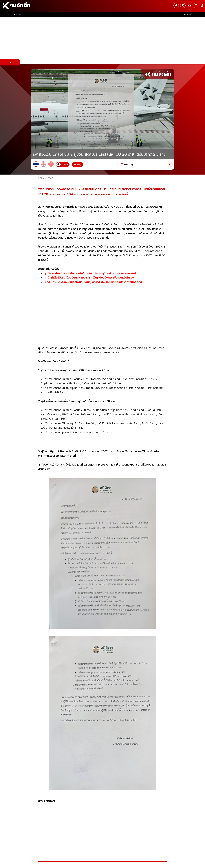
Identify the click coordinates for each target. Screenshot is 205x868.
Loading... (129, 164)
